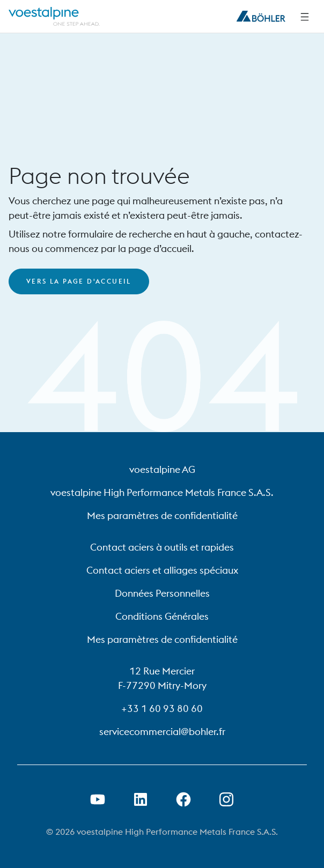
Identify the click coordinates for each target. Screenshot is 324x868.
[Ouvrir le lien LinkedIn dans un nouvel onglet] (141, 799)
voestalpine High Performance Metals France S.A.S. (162, 492)
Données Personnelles (162, 593)
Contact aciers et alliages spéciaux (162, 570)
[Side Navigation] (305, 17)
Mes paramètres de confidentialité (162, 515)
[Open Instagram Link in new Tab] (226, 799)
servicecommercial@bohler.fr (162, 732)
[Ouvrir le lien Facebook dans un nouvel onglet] (183, 799)
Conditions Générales (162, 616)
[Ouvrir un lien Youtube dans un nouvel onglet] (98, 799)
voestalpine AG (162, 469)
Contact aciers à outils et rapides (162, 547)
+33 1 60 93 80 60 (162, 709)
